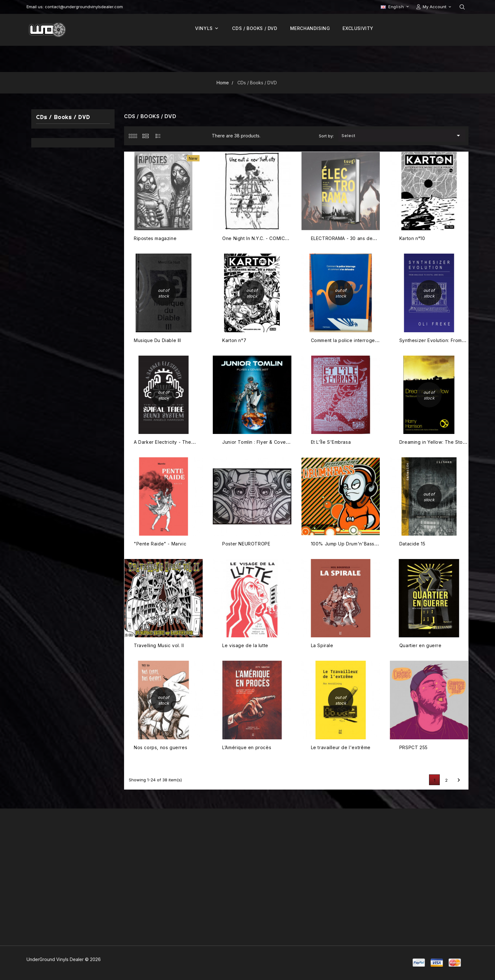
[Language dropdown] (395, 7)
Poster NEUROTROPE (246, 544)
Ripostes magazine (155, 238)
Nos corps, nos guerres (161, 747)
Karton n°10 (412, 238)
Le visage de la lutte (245, 645)
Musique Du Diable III (158, 340)
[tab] (133, 136)
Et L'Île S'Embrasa (331, 442)
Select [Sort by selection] (402, 135)
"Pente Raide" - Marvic (160, 544)
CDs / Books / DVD (63, 117)
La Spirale (322, 645)
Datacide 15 (412, 544)
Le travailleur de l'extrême (341, 747)
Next (459, 780)
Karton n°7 (234, 340)
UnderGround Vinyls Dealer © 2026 (64, 959)
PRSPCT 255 (414, 747)
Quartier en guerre (420, 645)
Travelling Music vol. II (159, 645)
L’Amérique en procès (247, 747)
